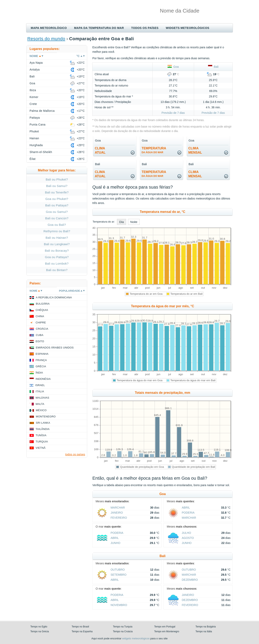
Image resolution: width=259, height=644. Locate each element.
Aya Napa (36, 63)
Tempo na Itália (204, 631)
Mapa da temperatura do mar (99, 28)
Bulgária (43, 304)
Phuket (34, 131)
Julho (186, 533)
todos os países (75, 454)
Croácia (42, 329)
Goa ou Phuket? (57, 199)
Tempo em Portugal (165, 627)
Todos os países (145, 28)
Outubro (118, 570)
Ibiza (33, 90)
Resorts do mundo (46, 39)
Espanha (42, 354)
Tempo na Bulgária (206, 627)
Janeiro (117, 513)
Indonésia (43, 379)
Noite (134, 222)
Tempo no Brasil (80, 627)
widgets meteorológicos (136, 638)
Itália (40, 391)
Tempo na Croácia (123, 631)
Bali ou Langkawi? (57, 244)
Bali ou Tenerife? (57, 192)
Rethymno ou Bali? (57, 231)
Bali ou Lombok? (57, 263)
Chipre (41, 323)
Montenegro (46, 416)
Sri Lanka (43, 423)
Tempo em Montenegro (167, 631)
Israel (40, 385)
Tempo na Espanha (82, 631)
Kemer (34, 97)
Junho (115, 543)
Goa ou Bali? (57, 225)
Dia (122, 222)
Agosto (188, 538)
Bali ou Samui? (57, 186)
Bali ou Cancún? (57, 218)
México (41, 410)
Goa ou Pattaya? (57, 257)
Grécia (41, 366)
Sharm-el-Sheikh (41, 152)
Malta (40, 404)
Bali (213, 67)
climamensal (195, 150)
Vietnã (41, 448)
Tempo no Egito (39, 627)
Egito (40, 341)
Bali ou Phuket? (57, 179)
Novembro (119, 605)
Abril (186, 508)
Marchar (118, 508)
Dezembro (190, 580)
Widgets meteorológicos (187, 28)
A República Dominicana (54, 297)
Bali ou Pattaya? (57, 205)
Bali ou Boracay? (57, 251)
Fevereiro (119, 518)
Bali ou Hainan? (57, 238)
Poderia (188, 513)
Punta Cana (38, 125)
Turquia (42, 442)
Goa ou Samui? (57, 212)
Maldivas (42, 398)
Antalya (35, 70)
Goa (173, 67)
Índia (39, 373)
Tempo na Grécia (40, 631)
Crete (33, 104)
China (40, 316)
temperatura (154, 150)
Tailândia (43, 429)
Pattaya (35, 118)
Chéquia (42, 310)
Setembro (118, 575)
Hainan (34, 138)
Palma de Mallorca (42, 111)
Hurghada (36, 145)
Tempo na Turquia (123, 627)
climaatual (100, 150)
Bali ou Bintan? (57, 270)
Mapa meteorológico (49, 28)
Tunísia (41, 435)
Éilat (33, 159)
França (41, 360)
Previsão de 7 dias (173, 113)
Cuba (40, 335)
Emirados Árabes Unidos (55, 348)
